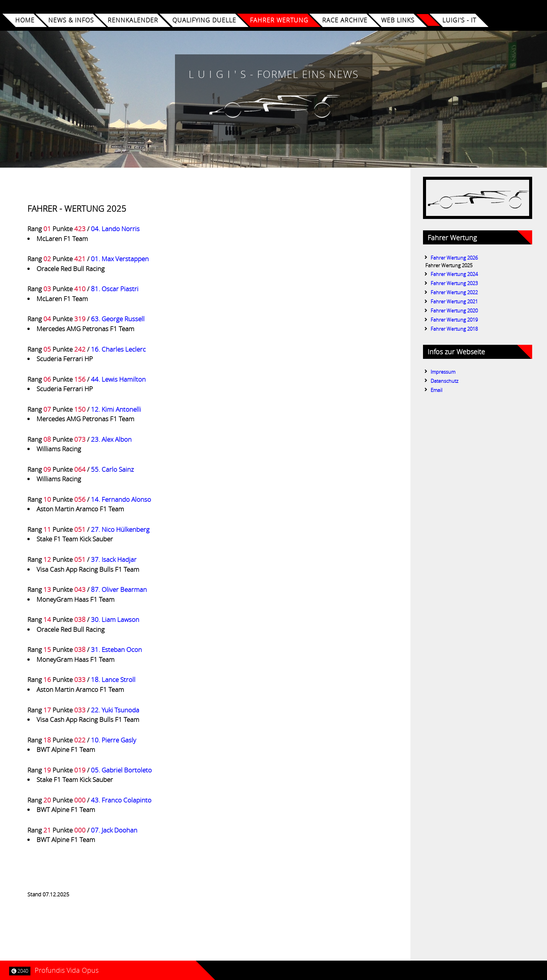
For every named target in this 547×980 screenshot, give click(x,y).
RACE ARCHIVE (345, 20)
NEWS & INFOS (71, 20)
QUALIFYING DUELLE (204, 20)
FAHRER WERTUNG (279, 20)
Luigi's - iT (459, 20)
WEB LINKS (398, 20)
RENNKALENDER (133, 20)
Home (25, 20)
